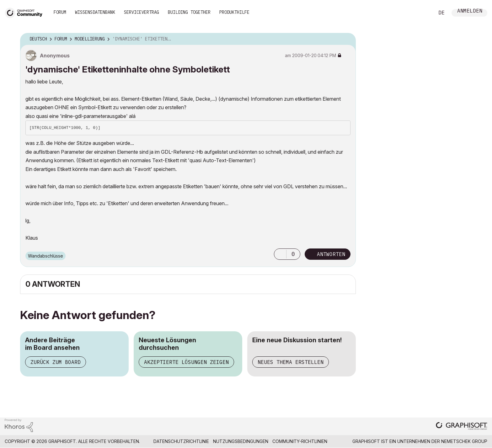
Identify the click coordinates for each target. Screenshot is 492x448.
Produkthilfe (234, 12)
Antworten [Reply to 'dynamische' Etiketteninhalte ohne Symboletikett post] (331, 254)
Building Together (189, 12)
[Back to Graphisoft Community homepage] (26, 12)
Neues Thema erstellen (291, 362)
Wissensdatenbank (95, 12)
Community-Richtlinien (300, 441)
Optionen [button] (347, 39)
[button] (280, 254)
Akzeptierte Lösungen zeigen (186, 362)
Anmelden (470, 11)
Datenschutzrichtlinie (181, 441)
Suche (423, 13)
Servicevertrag (142, 12)
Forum (60, 12)
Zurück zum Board (56, 362)
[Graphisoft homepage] (462, 427)
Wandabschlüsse (45, 256)
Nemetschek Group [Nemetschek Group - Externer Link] (464, 441)
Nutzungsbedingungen (241, 441)
